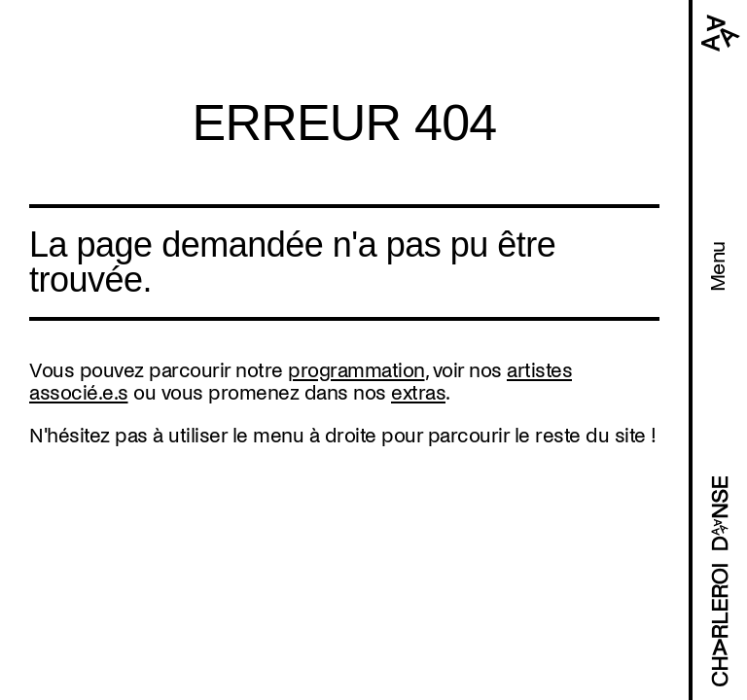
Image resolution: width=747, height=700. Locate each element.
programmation (356, 370)
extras (418, 393)
